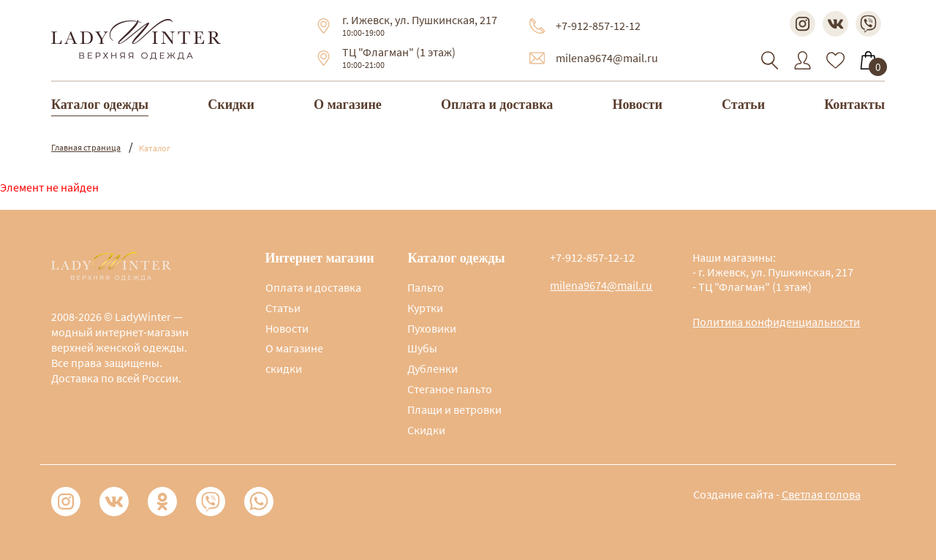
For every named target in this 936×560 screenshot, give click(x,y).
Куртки (425, 308)
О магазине (348, 105)
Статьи (743, 105)
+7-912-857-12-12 (598, 26)
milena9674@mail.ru (607, 58)
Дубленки (433, 368)
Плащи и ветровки (454, 409)
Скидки (231, 105)
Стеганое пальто (450, 389)
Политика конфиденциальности (776, 322)
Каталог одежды (100, 105)
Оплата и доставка (497, 105)
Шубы (422, 348)
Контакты (854, 105)
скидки (284, 368)
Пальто (426, 287)
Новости (637, 105)
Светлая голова (821, 494)
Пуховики (432, 328)
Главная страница (86, 147)
